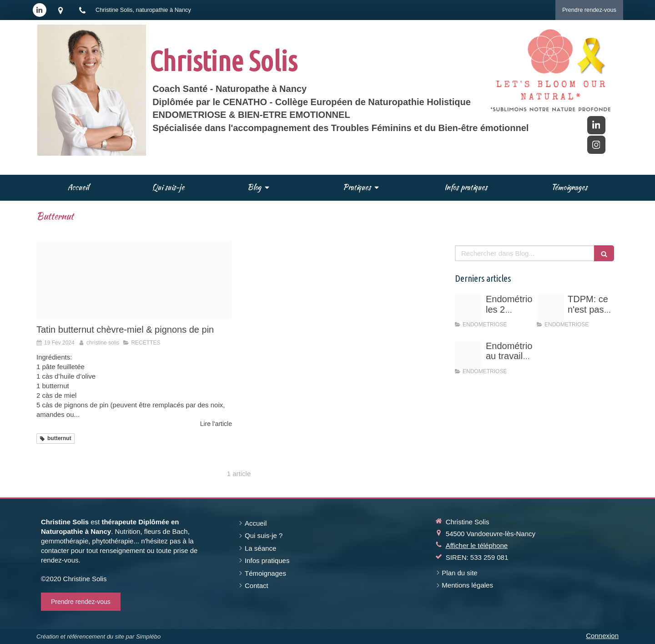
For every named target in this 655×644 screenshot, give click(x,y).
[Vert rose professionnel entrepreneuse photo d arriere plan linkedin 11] (550, 308)
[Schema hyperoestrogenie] (469, 308)
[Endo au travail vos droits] (469, 355)
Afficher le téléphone (477, 545)
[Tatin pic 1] (134, 280)
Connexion (602, 636)
